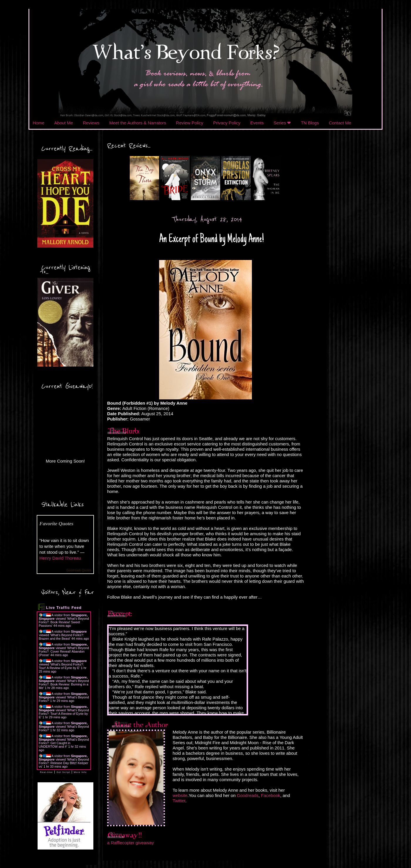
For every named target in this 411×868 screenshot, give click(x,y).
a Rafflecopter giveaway (130, 843)
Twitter (179, 801)
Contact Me (340, 123)
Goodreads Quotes (79, 570)
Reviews (91, 123)
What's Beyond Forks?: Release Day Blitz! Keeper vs (64, 763)
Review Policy (190, 123)
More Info (80, 772)
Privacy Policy (227, 123)
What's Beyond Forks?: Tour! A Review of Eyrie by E (61, 666)
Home (38, 123)
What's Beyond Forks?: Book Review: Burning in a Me (64, 684)
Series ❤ (282, 123)
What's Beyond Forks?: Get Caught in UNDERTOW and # (64, 743)
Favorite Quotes (56, 523)
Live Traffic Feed (64, 608)
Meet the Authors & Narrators (138, 123)
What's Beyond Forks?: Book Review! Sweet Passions (64, 622)
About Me (64, 123)
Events (257, 123)
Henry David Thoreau (60, 558)
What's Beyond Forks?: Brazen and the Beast (61, 637)
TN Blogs (310, 123)
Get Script (63, 772)
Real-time (46, 772)
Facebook (271, 795)
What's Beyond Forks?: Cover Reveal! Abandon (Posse (64, 651)
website (180, 795)
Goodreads (248, 795)
